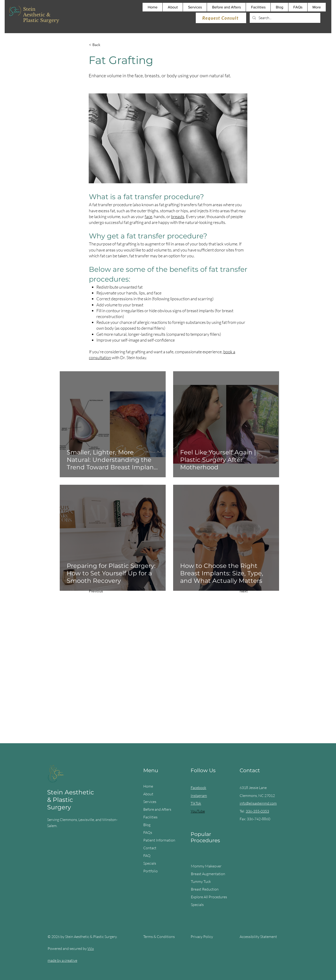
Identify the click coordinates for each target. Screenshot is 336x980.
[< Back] (104, 45)
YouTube (198, 811)
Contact (150, 848)
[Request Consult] (221, 18)
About (148, 794)
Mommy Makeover (206, 866)
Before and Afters (157, 809)
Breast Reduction (205, 889)
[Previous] (104, 591)
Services (150, 802)
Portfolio (150, 871)
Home (148, 786)
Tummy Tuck (201, 881)
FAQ (147, 856)
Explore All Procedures (209, 897)
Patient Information (159, 840)
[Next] (236, 591)
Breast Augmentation (208, 874)
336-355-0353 (257, 811)
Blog (147, 825)
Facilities (150, 817)
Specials (150, 863)
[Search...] (285, 18)
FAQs (148, 832)
